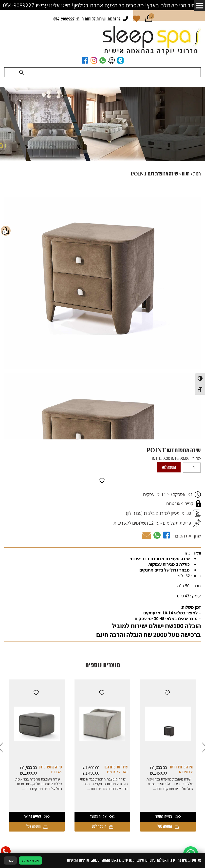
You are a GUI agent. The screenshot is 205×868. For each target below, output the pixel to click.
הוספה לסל (169, 468)
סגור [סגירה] (10, 860)
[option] (168, 755)
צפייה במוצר (168, 817)
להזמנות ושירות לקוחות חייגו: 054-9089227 (87, 19)
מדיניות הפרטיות (78, 860)
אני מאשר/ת (30, 860)
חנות (197, 174)
